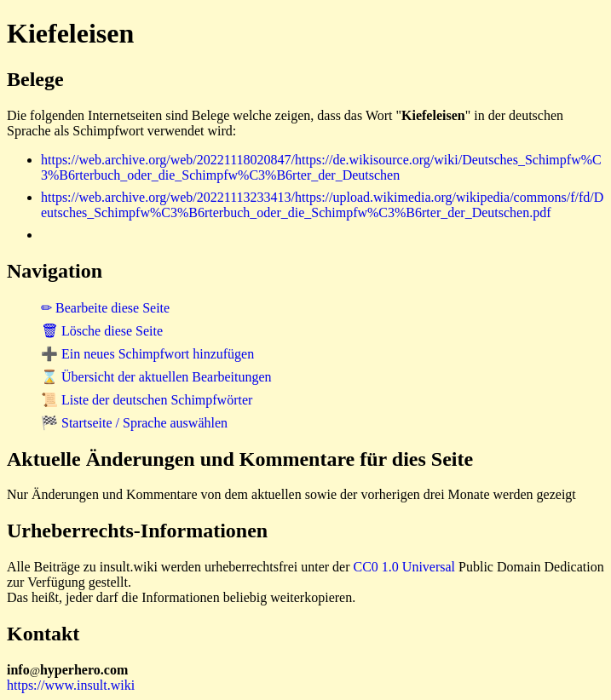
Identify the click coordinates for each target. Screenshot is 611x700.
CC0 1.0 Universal (405, 567)
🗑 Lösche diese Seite (102, 331)
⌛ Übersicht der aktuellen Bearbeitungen (156, 377)
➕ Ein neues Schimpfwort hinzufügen (147, 354)
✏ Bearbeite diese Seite (105, 308)
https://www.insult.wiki (71, 685)
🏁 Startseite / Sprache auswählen (134, 423)
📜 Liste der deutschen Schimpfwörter (147, 400)
